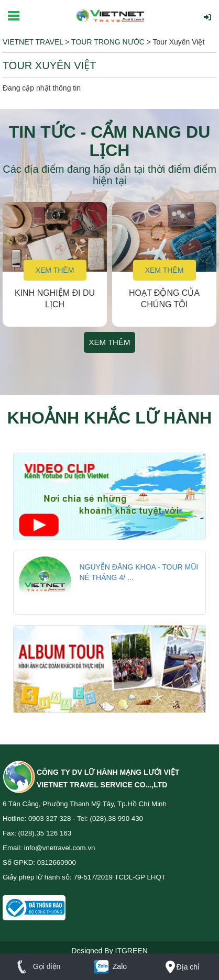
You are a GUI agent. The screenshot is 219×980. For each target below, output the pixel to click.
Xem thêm (55, 270)
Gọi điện (36, 966)
